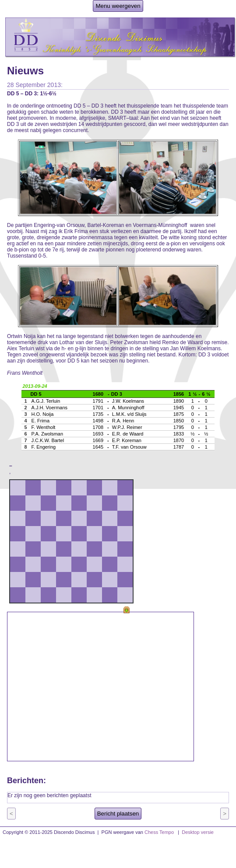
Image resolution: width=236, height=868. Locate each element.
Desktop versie (198, 832)
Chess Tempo (159, 832)
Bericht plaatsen (118, 814)
